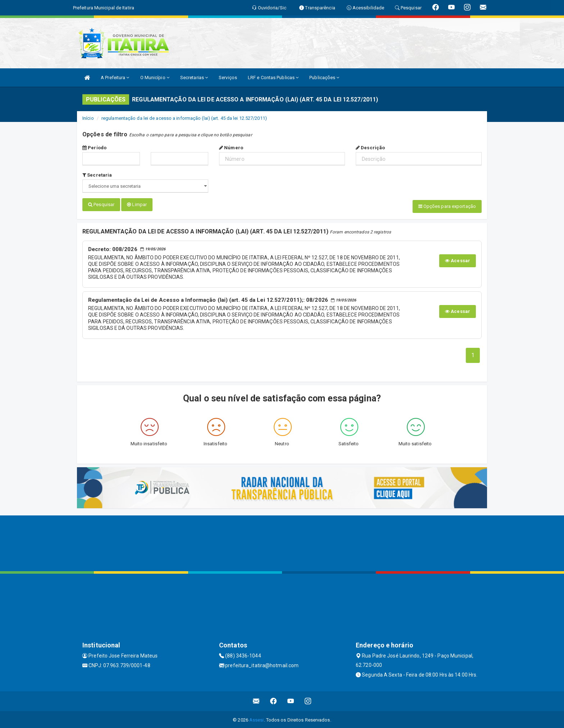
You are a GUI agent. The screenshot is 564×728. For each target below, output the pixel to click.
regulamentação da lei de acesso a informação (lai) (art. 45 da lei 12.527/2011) (184, 118)
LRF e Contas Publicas (273, 78)
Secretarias (194, 78)
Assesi (257, 719)
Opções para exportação (447, 206)
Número (231, 148)
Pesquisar (101, 204)
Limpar (137, 204)
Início (88, 118)
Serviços (228, 78)
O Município (155, 78)
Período (94, 148)
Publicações (324, 78)
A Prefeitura (115, 78)
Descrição (370, 148)
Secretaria (97, 175)
